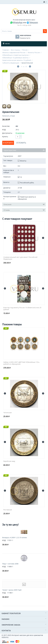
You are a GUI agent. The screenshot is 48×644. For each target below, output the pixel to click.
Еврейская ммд (9, 461)
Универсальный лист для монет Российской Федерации (20, 258)
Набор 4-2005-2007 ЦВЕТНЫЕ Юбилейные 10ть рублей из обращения (21, 363)
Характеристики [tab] (24, 150)
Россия (25, 50)
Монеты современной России (14, 52)
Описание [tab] (24, 204)
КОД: (4, 130)
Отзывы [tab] (24, 210)
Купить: (5, 137)
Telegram (32, 22)
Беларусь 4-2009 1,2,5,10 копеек (15, 537)
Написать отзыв (8, 116)
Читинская (7, 413)
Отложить (21, 143)
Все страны (15, 50)
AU (5, 71)
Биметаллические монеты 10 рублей (17, 60)
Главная (6, 50)
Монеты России (34, 52)
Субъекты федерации (11, 63)
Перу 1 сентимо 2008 (10, 564)
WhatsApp (16, 22)
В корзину (8, 143)
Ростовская (8, 510)
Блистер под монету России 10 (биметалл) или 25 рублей (22, 309)
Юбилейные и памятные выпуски (16, 55)
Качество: (6, 126)
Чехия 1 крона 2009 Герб (12, 590)
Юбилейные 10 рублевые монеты (15, 58)
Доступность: (7, 133)
